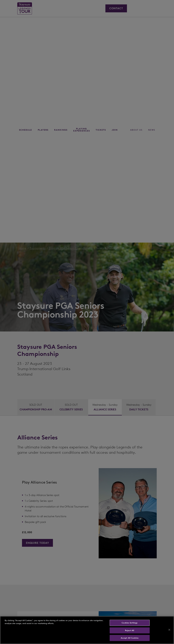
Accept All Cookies (130, 638)
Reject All (130, 630)
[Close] (169, 630)
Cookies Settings (130, 623)
